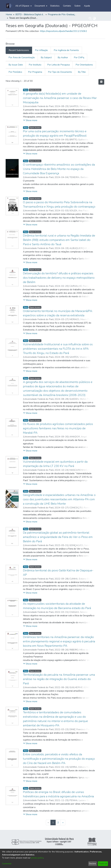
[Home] (9, 6)
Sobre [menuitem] (77, 6)
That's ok (103, 864)
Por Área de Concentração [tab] (22, 57)
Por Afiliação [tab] (41, 50)
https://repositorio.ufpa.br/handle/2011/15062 (64, 31)
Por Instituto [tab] (35, 65)
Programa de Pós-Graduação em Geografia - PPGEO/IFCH (62, 14)
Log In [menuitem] (100, 19)
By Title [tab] (82, 72)
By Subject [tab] (46, 57)
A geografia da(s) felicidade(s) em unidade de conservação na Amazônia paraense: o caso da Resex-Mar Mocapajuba (60, 98)
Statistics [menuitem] (55, 6)
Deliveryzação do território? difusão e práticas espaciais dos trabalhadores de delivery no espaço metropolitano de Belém (59, 278)
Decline (92, 864)
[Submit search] (90, 19)
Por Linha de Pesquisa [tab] (58, 65)
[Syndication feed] (101, 82)
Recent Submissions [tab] (19, 50)
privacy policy (37, 858)
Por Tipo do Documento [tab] (60, 72)
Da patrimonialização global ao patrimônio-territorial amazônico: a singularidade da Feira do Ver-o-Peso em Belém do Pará (58, 537)
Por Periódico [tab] (15, 72)
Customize (7, 864)
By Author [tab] (63, 57)
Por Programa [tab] (35, 72)
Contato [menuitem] (67, 6)
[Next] (63, 823)
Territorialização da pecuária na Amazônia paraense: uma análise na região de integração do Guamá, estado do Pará (59, 679)
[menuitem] (23, 6)
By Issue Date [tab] (16, 65)
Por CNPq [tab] (79, 57)
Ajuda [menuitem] (87, 6)
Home (9, 14)
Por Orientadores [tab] (84, 65)
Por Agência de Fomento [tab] (66, 50)
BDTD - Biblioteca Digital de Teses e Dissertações (30, 14)
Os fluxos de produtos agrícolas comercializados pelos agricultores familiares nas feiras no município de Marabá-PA (58, 428)
